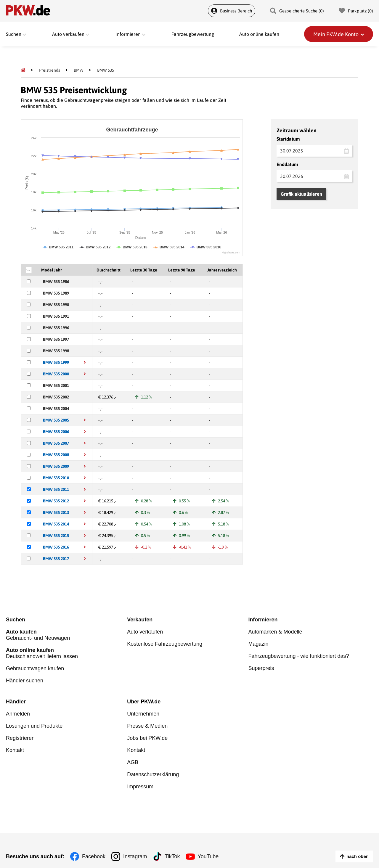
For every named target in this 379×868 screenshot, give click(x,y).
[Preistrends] (50, 70)
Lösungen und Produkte (34, 726)
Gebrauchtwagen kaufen (35, 668)
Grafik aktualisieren (301, 194)
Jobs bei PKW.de (147, 738)
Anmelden (18, 714)
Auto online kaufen (259, 34)
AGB (133, 762)
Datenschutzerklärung (153, 774)
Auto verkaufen (145, 632)
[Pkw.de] (23, 70)
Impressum (140, 787)
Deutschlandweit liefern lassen (66, 653)
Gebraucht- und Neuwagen (66, 635)
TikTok (172, 856)
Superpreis (261, 668)
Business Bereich (232, 11)
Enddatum (287, 164)
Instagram (135, 856)
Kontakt (15, 750)
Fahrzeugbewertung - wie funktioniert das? (298, 656)
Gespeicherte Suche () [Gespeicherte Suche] (297, 11)
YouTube (208, 856)
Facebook (94, 856)
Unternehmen (143, 714)
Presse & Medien (147, 726)
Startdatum (288, 139)
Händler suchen (25, 681)
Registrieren (20, 738)
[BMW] (79, 70)
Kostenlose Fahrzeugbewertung (165, 644)
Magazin (258, 644)
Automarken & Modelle (275, 632)
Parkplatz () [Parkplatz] (356, 11)
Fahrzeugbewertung (193, 34)
